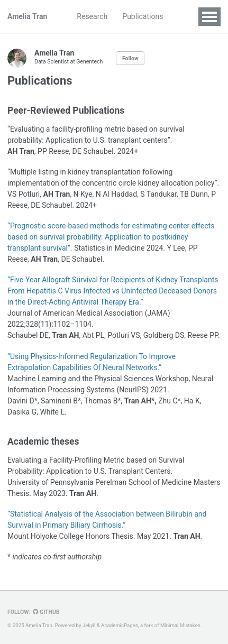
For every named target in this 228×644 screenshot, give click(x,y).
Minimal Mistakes (180, 625)
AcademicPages (120, 625)
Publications (143, 16)
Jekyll (89, 625)
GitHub (46, 612)
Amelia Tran (27, 16)
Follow (130, 58)
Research (92, 16)
